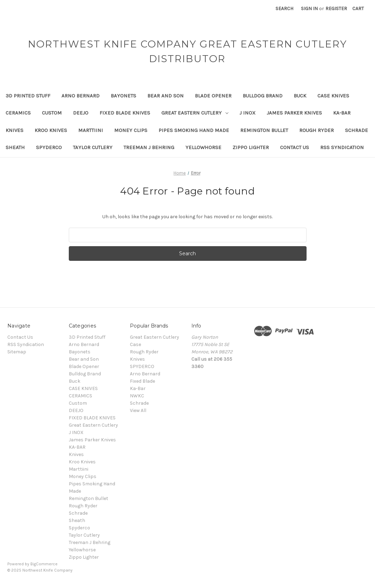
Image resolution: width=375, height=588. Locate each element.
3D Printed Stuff (28, 96)
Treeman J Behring (149, 147)
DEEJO (81, 113)
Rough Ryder (317, 130)
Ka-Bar (138, 388)
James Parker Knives (294, 113)
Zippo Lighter (251, 147)
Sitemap (17, 352)
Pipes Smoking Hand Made (194, 130)
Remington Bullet (264, 130)
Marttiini (91, 130)
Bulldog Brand (263, 96)
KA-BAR (342, 113)
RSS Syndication (342, 147)
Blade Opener (213, 96)
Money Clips (131, 130)
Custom (52, 113)
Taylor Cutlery (93, 147)
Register (336, 9)
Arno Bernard (80, 96)
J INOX (248, 113)
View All (138, 410)
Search (284, 9)
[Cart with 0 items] (358, 9)
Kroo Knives (51, 130)
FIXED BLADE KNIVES (125, 113)
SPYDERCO (142, 366)
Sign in (309, 9)
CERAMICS (18, 113)
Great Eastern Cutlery (195, 113)
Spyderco (49, 147)
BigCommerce (44, 564)
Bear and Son (166, 96)
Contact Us (295, 147)
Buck (300, 96)
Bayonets (123, 96)
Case (135, 344)
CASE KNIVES (333, 96)
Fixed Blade (142, 381)
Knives (14, 130)
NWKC (137, 396)
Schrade (356, 130)
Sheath (15, 147)
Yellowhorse (203, 147)
